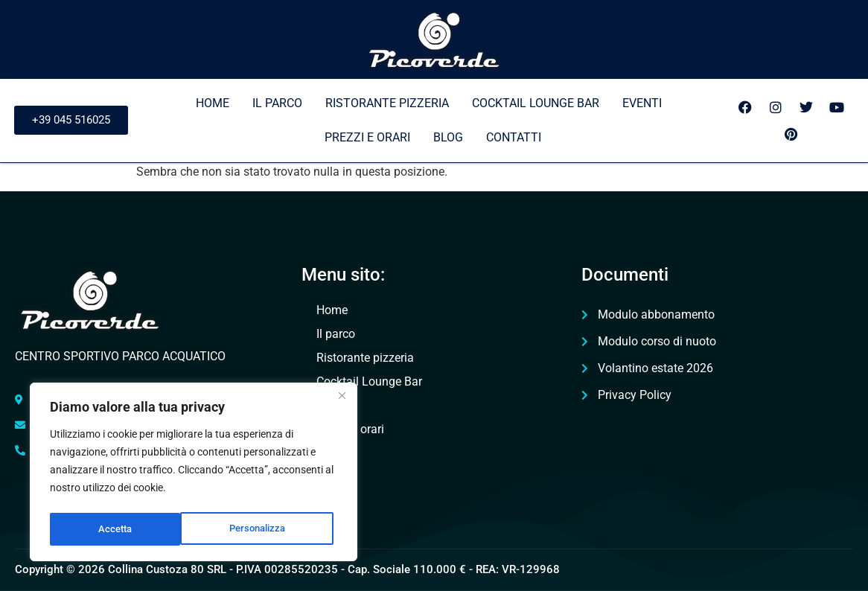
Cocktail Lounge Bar (536, 103)
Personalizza (127, 529)
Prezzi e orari (367, 137)
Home (213, 103)
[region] (194, 474)
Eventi (642, 103)
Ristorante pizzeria (387, 103)
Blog (448, 137)
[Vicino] (342, 400)
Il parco (277, 103)
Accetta (274, 529)
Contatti (514, 137)
